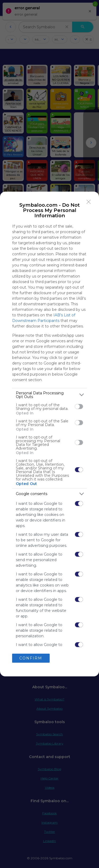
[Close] (89, 202)
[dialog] (49, 434)
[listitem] (49, 395)
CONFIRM (31, 658)
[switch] (79, 407)
